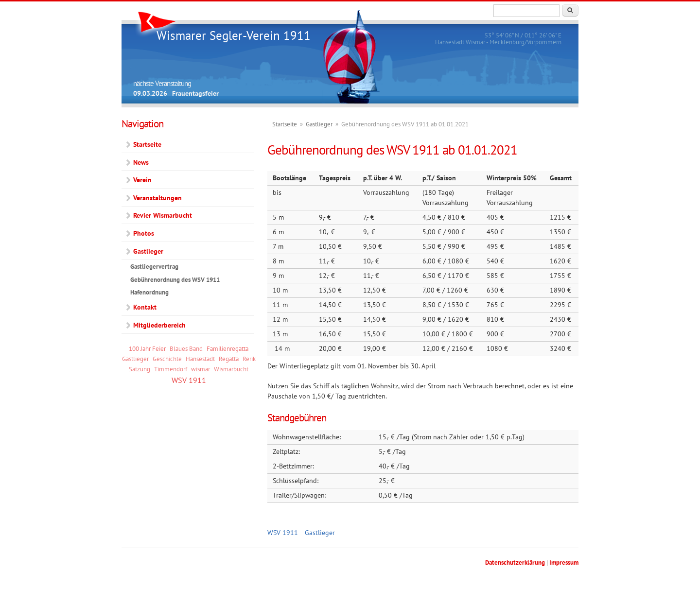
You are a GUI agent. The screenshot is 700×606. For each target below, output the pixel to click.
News (141, 162)
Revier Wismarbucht (163, 215)
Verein (142, 180)
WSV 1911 (283, 533)
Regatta (229, 359)
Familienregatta (227, 348)
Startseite (285, 124)
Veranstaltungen (157, 198)
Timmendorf (171, 369)
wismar (201, 369)
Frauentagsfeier (195, 93)
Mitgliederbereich (159, 325)
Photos (144, 233)
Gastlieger (319, 124)
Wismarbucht (231, 369)
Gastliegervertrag (154, 267)
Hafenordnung (149, 292)
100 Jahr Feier (147, 348)
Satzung (140, 369)
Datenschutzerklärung (515, 562)
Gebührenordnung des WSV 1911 (175, 280)
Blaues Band (186, 348)
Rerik (249, 359)
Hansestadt (200, 359)
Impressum (564, 562)
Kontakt (145, 307)
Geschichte (167, 359)
